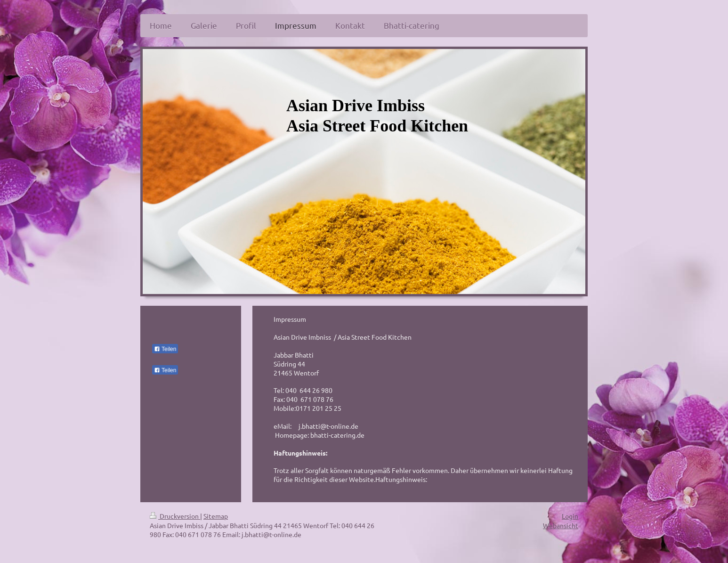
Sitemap (216, 516)
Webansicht (561, 525)
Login (570, 516)
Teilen (165, 349)
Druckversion (175, 516)
